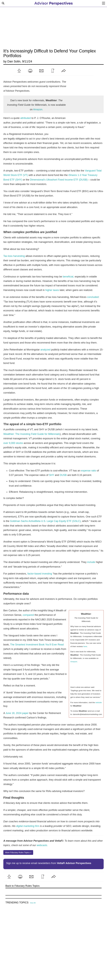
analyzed (45, 350)
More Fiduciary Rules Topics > (18, 852)
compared (28, 615)
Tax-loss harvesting (14, 256)
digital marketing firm (28, 826)
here (85, 646)
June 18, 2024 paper (17, 713)
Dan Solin (14, 61)
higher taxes (52, 290)
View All (33, 903)
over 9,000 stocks (13, 443)
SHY (52, 475)
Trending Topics (17, 903)
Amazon (38, 109)
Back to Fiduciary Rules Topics (23, 886)
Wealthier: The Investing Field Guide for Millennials (32, 434)
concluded (93, 297)
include (91, 562)
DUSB (63, 475)
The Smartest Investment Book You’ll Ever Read (37, 645)
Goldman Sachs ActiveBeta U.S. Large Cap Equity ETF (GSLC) (45, 521)
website (99, 702)
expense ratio (89, 471)
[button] (19, 71)
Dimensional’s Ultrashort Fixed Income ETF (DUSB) (59, 180)
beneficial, (68, 277)
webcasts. (42, 845)
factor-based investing (40, 574)
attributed (26, 118)
